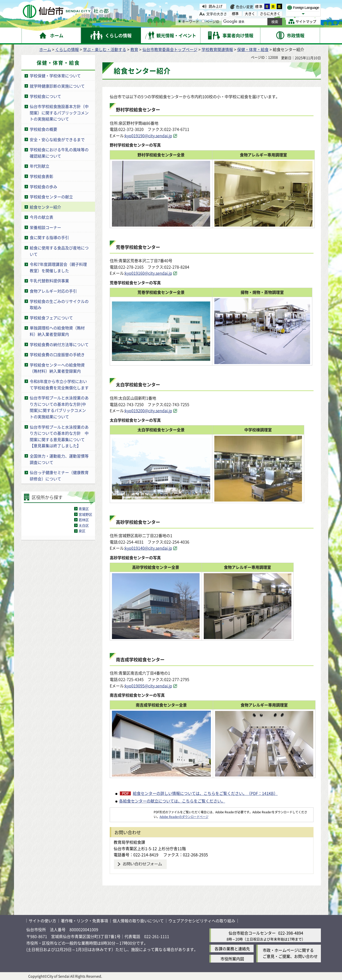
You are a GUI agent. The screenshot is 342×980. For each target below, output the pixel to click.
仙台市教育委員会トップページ (170, 49)
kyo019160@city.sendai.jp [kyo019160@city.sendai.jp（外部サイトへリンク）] (148, 273)
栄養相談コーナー (45, 227)
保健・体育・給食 (253, 49)
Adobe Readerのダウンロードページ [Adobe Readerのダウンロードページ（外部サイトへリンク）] (184, 817)
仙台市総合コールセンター (252, 933)
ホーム (45, 49)
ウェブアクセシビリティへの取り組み (202, 921)
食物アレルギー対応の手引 (53, 291)
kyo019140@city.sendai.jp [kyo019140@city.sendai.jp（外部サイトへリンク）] (148, 548)
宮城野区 (85, 514)
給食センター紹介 (45, 207)
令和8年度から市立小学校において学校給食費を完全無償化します (59, 384)
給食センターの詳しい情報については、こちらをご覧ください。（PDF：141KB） (205, 793)
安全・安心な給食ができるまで (57, 139)
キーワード (189, 21)
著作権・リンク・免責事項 (84, 921)
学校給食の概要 (43, 129)
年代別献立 (40, 166)
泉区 (82, 531)
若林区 (84, 520)
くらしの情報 (67, 49)
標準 (259, 6)
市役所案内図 (232, 959)
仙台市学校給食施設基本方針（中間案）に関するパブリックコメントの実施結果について (59, 113)
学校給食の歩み (43, 187)
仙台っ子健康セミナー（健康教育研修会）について (59, 476)
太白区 (84, 525)
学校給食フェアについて (51, 318)
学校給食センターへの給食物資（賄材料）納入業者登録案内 (57, 368)
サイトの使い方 (42, 921)
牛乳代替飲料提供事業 (49, 281)
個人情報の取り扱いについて (138, 921)
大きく (250, 14)
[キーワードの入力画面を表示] (180, 21)
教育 (134, 49)
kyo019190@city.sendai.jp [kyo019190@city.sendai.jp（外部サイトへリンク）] (148, 136)
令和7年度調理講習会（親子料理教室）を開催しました (58, 267)
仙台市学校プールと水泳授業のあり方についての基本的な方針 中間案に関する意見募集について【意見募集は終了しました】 (59, 436)
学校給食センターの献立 (51, 197)
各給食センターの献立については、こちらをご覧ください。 (172, 801)
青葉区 (84, 509)
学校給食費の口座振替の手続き (57, 354)
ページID (210, 21)
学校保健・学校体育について (55, 76)
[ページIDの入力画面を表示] (203, 21)
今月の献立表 (41, 217)
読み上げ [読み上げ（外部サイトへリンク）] (216, 6)
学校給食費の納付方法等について (59, 344)
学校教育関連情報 (217, 49)
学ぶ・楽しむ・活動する (105, 49)
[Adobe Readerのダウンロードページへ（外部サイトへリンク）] (132, 812)
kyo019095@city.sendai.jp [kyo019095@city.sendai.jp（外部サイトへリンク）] (148, 686)
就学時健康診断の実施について (57, 86)
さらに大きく (270, 14)
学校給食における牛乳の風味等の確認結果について (59, 153)
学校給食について (45, 96)
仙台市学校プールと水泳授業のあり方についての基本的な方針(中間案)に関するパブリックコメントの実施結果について (59, 407)
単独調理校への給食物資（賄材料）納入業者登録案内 (57, 331)
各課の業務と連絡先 (232, 949)
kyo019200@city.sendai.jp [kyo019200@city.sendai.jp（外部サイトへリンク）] (148, 410)
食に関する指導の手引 (49, 237)
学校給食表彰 (41, 176)
